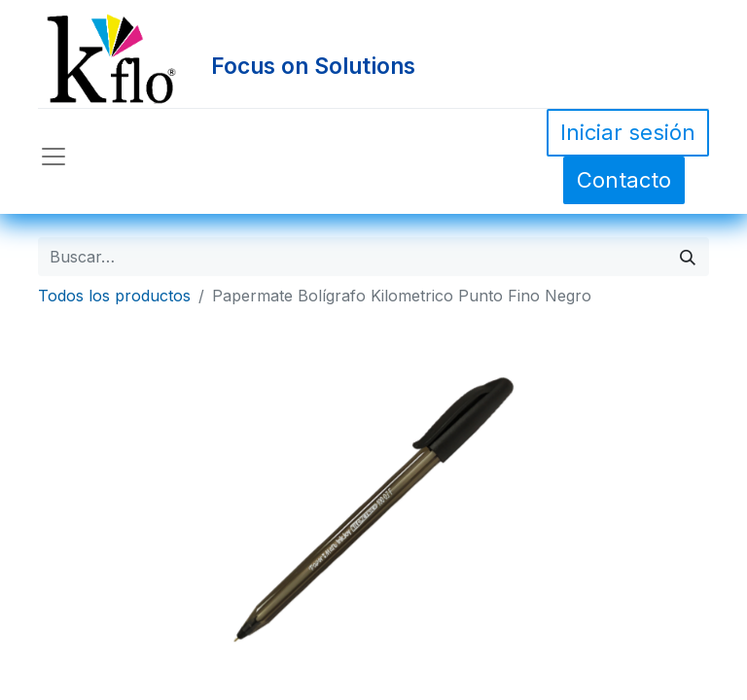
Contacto (624, 180)
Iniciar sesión (628, 132)
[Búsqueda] (688, 257)
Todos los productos (114, 296)
